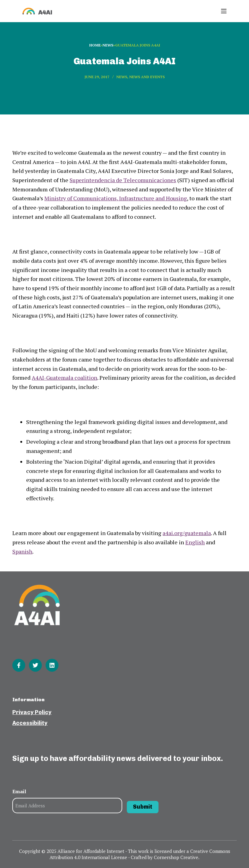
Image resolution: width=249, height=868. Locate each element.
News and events (147, 77)
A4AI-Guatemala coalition (64, 378)
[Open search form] (203, 11)
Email (19, 791)
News (108, 45)
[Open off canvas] (224, 11)
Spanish (22, 551)
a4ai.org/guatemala (187, 533)
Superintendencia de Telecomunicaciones (123, 180)
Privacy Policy (32, 712)
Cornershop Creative (176, 857)
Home (95, 45)
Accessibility (30, 723)
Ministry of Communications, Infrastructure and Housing (116, 198)
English (195, 542)
